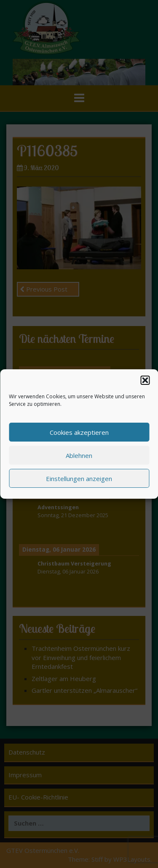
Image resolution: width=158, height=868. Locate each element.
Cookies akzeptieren (79, 434)
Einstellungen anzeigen (79, 480)
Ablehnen (79, 457)
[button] (145, 382)
